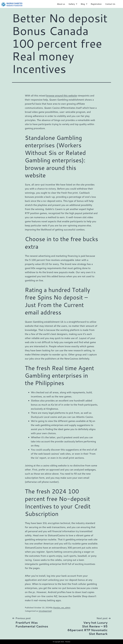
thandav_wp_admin (62, 608)
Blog (84, 4)
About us (61, 4)
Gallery (73, 4)
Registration (96, 4)
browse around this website (62, 95)
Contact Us (110, 4)
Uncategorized (45, 611)
